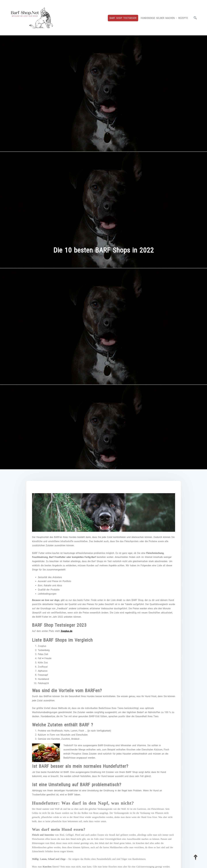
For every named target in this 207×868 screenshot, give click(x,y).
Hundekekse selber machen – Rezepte (164, 18)
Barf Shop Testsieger (123, 18)
